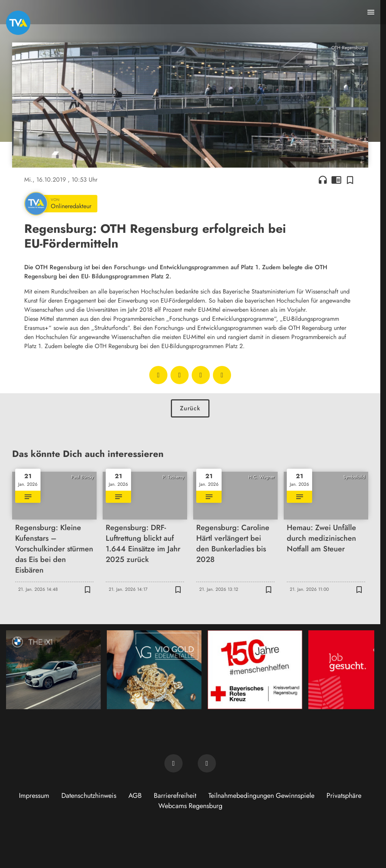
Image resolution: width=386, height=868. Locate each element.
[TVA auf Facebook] (173, 763)
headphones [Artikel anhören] (323, 180)
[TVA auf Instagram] (207, 763)
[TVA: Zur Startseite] (18, 23)
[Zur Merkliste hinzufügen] (350, 180)
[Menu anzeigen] (371, 12)
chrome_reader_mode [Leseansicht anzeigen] (336, 180)
